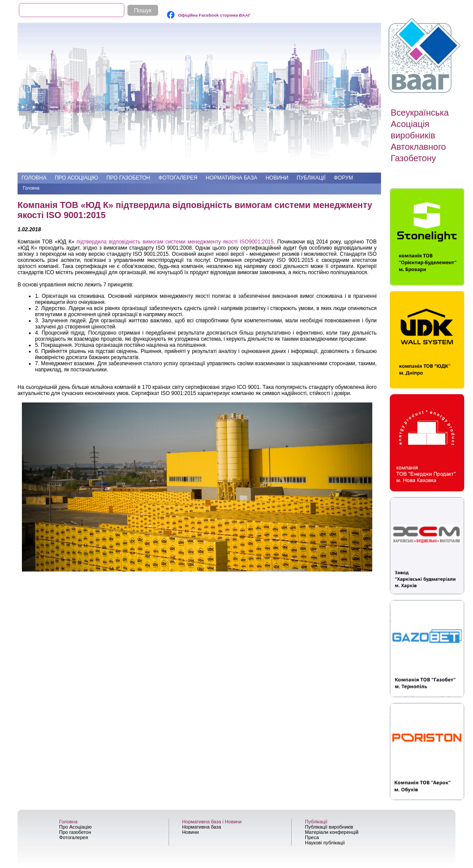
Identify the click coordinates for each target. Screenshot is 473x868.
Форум (343, 178)
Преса (312, 837)
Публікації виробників (329, 827)
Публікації (311, 178)
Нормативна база (232, 178)
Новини (277, 178)
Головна (34, 178)
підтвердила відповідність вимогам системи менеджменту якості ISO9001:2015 (175, 242)
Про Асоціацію (76, 178)
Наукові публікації (325, 843)
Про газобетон (128, 178)
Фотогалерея (178, 178)
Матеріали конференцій (332, 832)
